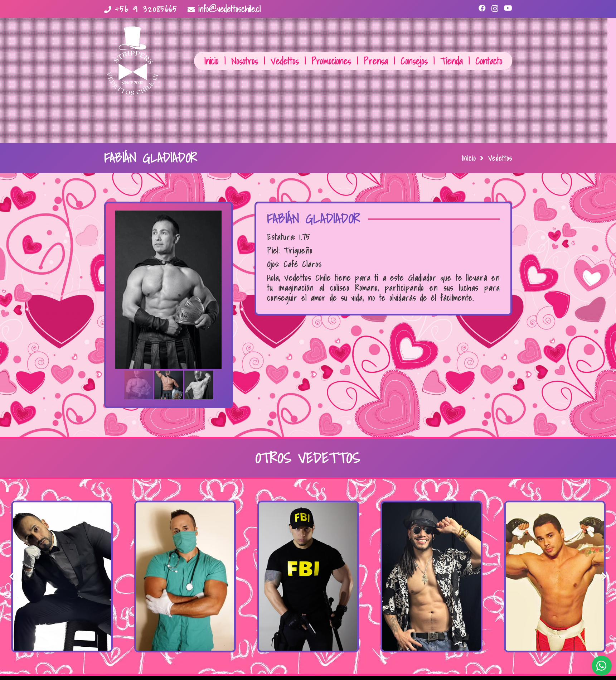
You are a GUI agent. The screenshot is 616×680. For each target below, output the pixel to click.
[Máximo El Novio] (62, 577)
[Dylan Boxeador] (555, 577)
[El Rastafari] (431, 577)
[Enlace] (133, 61)
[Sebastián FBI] (308, 577)
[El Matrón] (185, 577)
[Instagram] (495, 9)
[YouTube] (508, 8)
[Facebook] (482, 8)
